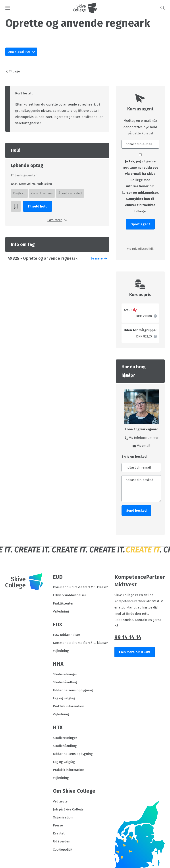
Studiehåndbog (65, 682)
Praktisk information (69, 706)
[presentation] (140, 238)
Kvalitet (59, 833)
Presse (58, 825)
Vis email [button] (144, 446)
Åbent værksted (70, 193)
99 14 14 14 (128, 637)
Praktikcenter (63, 603)
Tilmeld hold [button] (38, 206)
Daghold (19, 193)
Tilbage (14, 71)
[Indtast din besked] (141, 489)
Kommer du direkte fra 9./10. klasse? (80, 587)
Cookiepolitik (63, 850)
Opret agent (140, 224)
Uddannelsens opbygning (73, 690)
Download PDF (19, 52)
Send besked (136, 511)
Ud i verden (62, 841)
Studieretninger (65, 674)
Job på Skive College (68, 809)
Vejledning (61, 611)
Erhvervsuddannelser (70, 595)
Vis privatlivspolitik (140, 249)
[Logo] (85, 8)
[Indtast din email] (141, 467)
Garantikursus (42, 193)
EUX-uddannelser (67, 635)
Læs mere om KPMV (135, 652)
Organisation (63, 817)
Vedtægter (61, 801)
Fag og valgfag (64, 698)
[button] (39, 8)
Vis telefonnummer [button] (144, 438)
